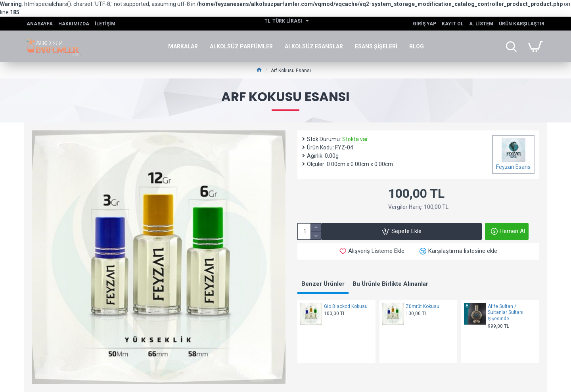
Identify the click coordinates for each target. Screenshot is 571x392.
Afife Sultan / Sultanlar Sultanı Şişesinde (506, 313)
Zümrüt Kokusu (423, 306)
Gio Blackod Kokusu (346, 306)
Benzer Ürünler (323, 284)
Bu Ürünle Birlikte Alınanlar (390, 284)
